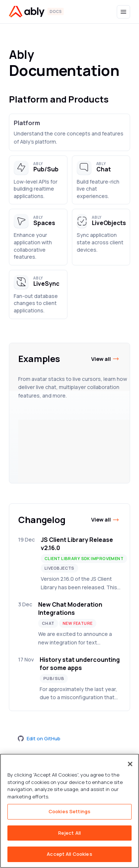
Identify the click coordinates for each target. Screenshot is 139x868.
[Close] (130, 764)
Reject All (69, 833)
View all (105, 359)
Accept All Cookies (69, 854)
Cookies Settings (69, 811)
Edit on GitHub (39, 738)
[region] (69, 811)
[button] (38, 180)
